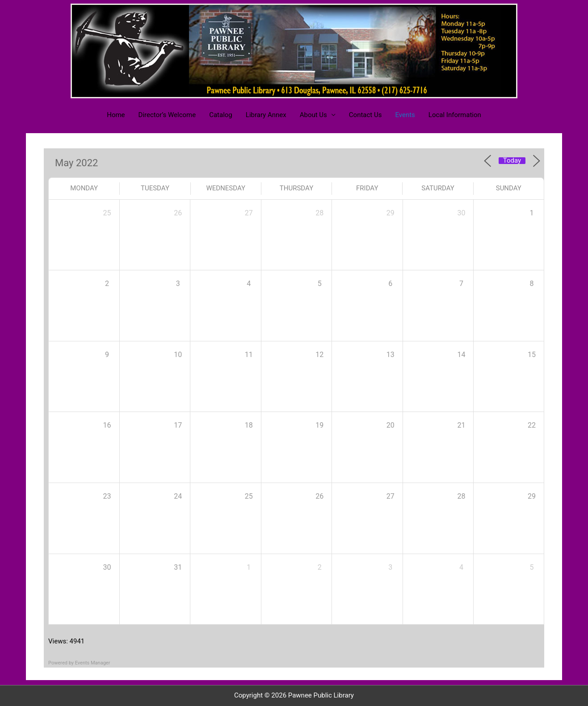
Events (405, 115)
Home (116, 115)
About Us (313, 115)
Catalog (221, 115)
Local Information (455, 115)
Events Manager (93, 663)
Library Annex (266, 115)
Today (512, 161)
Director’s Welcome (167, 115)
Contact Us (365, 115)
